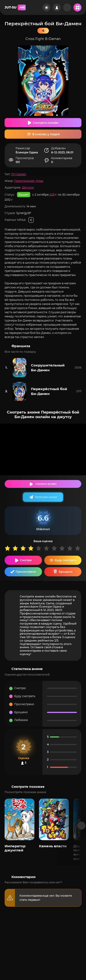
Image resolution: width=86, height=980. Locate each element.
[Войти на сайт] (57, 7)
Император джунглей (15, 848)
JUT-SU (15, 7)
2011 (52, 194)
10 (79, 548)
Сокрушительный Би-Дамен (48, 368)
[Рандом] (67, 7)
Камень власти (53, 846)
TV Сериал (19, 174)
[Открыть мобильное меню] (77, 7)
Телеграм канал (46, 497)
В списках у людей (46, 134)
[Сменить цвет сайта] (46, 7)
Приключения (24, 181)
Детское (28, 187)
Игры (39, 181)
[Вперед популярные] (82, 826)
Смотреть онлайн (46, 123)
